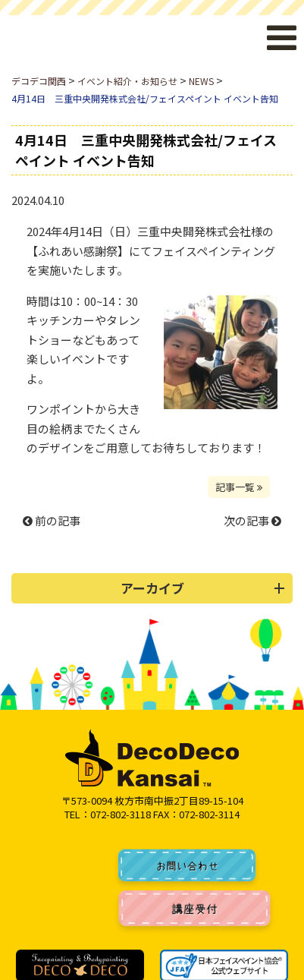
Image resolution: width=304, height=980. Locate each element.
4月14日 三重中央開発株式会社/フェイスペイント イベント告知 (146, 150)
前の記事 (52, 520)
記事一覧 (239, 487)
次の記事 (252, 520)
